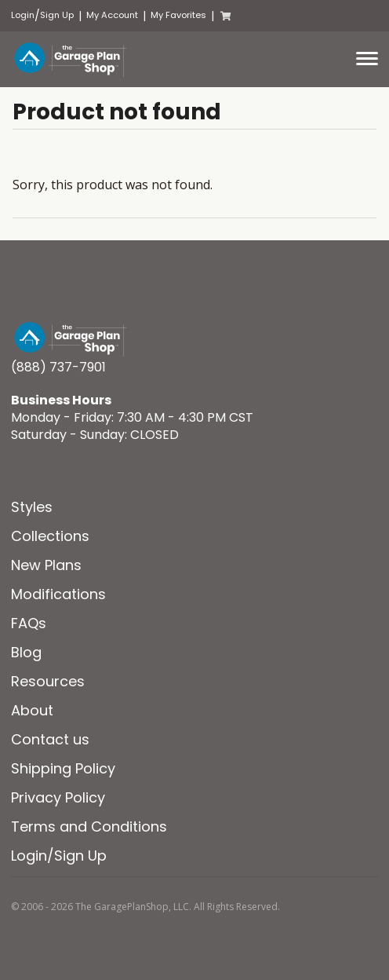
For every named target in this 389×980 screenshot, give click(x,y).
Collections (50, 536)
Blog (26, 652)
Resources (48, 681)
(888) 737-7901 (58, 367)
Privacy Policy (58, 797)
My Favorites (178, 15)
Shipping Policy (63, 768)
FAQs (29, 623)
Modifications (58, 594)
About (32, 710)
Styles (32, 507)
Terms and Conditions (89, 826)
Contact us (50, 739)
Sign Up (57, 15)
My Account (112, 15)
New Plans (46, 565)
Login (23, 15)
